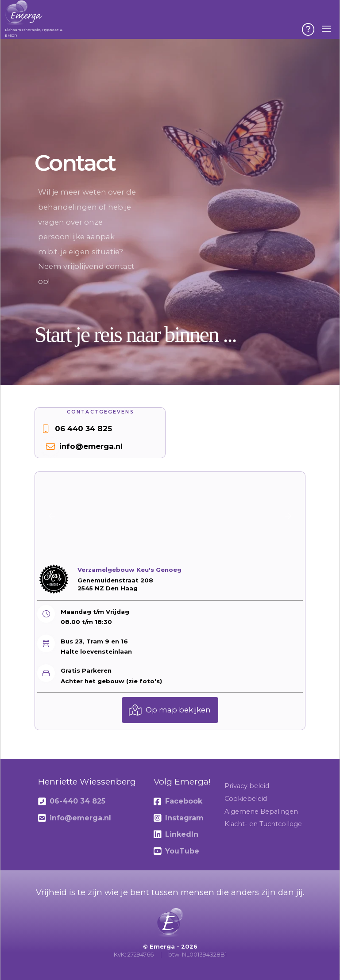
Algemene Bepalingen (261, 812)
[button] (308, 30)
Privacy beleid (247, 786)
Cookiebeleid (246, 799)
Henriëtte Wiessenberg (87, 781)
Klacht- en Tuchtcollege (263, 824)
